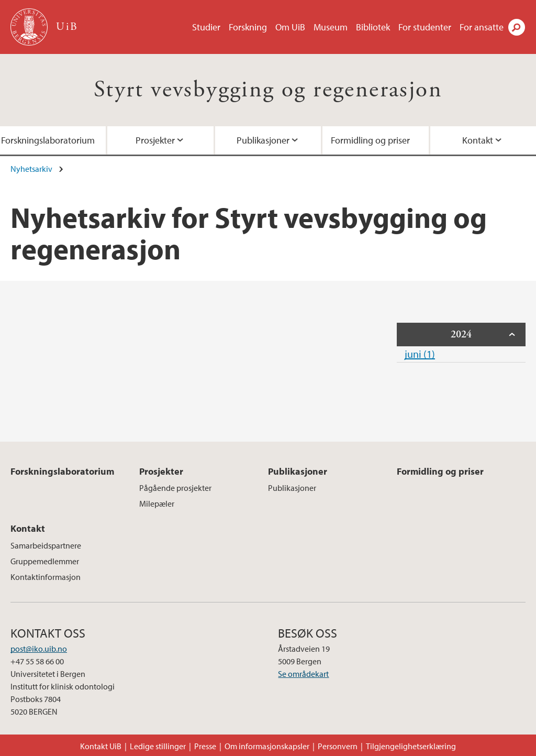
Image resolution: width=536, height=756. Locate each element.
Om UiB (290, 27)
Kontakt (28, 528)
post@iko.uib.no (39, 649)
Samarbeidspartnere (46, 545)
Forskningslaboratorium (62, 471)
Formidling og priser (370, 140)
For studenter (425, 27)
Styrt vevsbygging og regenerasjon (268, 90)
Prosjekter (155, 140)
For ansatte (482, 27)
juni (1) (420, 354)
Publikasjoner (263, 140)
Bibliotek (373, 27)
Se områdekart (303, 674)
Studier (206, 27)
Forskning (248, 27)
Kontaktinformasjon (46, 577)
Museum (331, 27)
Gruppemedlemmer (45, 561)
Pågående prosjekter (175, 488)
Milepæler (157, 503)
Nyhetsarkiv (31, 169)
